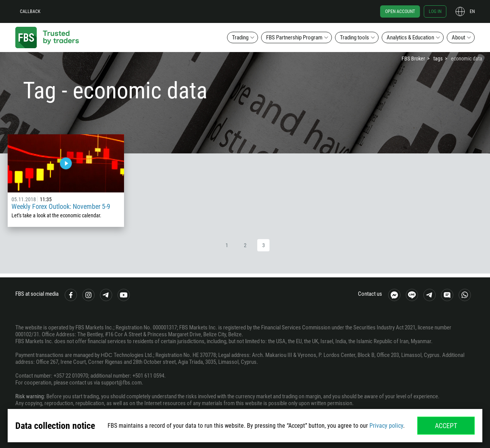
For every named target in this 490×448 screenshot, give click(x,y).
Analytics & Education (410, 37)
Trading (240, 37)
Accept (446, 426)
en (472, 11)
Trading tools (354, 37)
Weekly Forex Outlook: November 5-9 (61, 206)
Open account (400, 11)
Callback (30, 11)
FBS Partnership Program (294, 37)
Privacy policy (386, 426)
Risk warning (29, 396)
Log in (435, 11)
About (458, 37)
